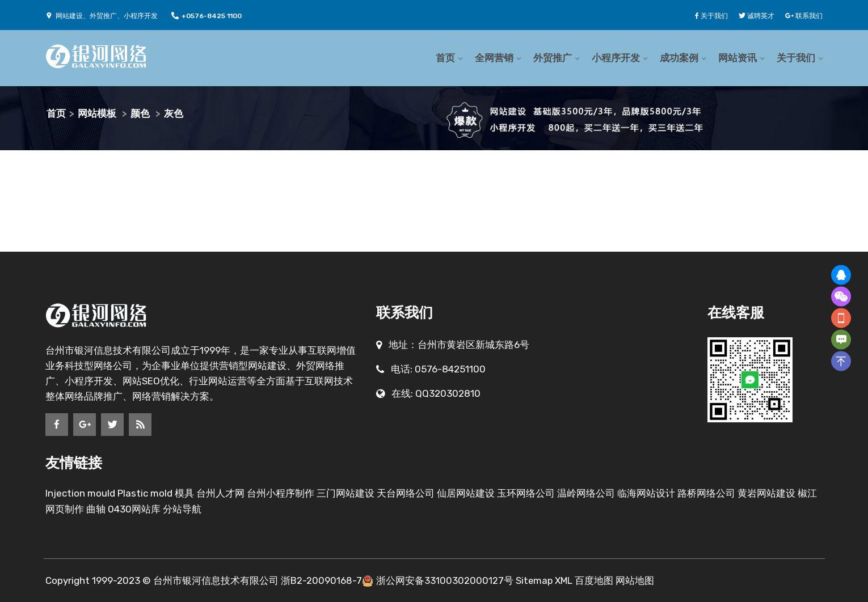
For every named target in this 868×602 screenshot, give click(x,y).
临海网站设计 (646, 493)
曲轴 (96, 509)
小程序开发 (616, 58)
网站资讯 (738, 58)
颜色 (140, 113)
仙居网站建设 (466, 493)
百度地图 (596, 580)
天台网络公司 (406, 493)
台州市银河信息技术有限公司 (216, 580)
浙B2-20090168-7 (321, 580)
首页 (445, 58)
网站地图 (637, 580)
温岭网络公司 (586, 493)
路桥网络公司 (706, 493)
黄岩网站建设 (766, 493)
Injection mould (80, 493)
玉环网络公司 (526, 493)
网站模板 (97, 113)
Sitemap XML (545, 580)
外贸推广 (553, 58)
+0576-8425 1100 (207, 16)
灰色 (174, 113)
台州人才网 (220, 493)
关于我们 (796, 58)
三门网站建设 (347, 493)
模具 (184, 493)
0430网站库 (134, 509)
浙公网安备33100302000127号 (445, 580)
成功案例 (679, 58)
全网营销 (494, 58)
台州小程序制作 (281, 493)
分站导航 (182, 509)
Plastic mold (145, 493)
